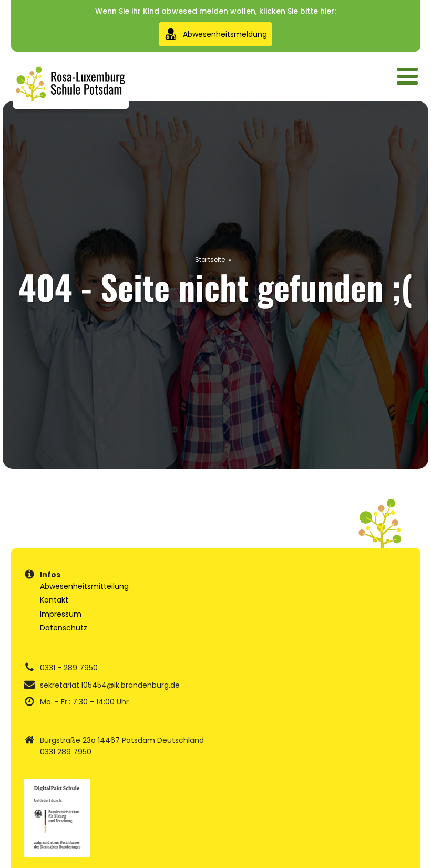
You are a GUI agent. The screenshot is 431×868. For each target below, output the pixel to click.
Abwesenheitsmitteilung (84, 586)
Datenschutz (64, 628)
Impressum (61, 614)
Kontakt (54, 600)
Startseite (210, 259)
